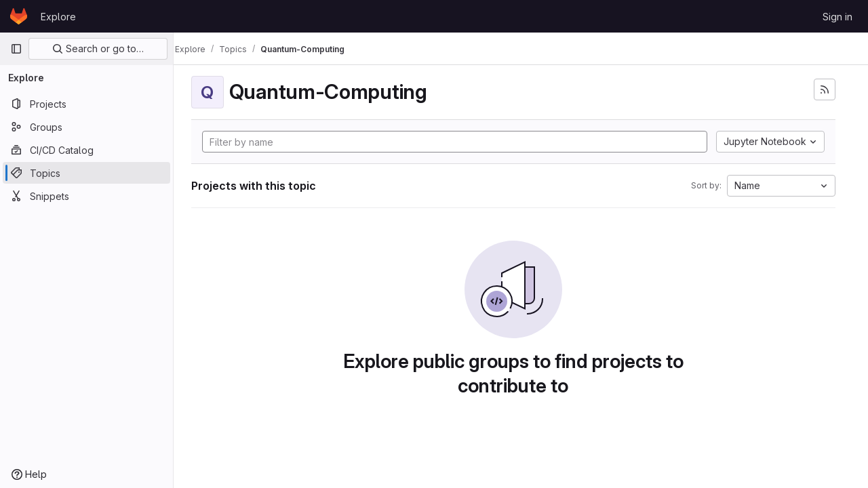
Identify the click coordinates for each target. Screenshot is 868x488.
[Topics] (86, 173)
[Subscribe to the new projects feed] (825, 89)
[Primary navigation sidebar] (16, 49)
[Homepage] (19, 16)
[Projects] (86, 104)
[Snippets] (86, 196)
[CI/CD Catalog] (86, 150)
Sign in (837, 17)
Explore (58, 17)
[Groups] (86, 127)
